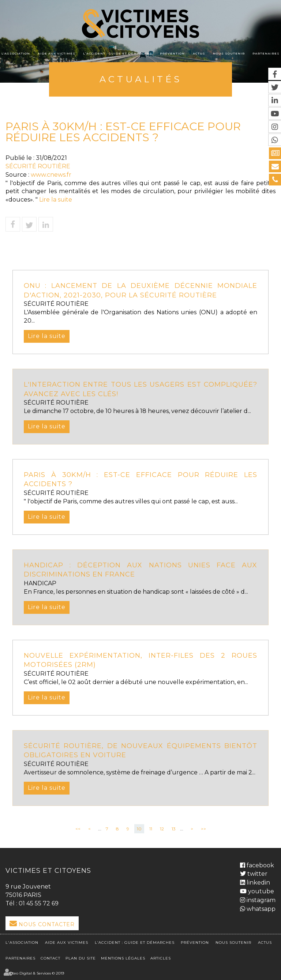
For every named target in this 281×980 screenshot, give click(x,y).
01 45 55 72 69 (39, 903)
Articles (161, 958)
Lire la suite (56, 200)
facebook (260, 865)
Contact (50, 958)
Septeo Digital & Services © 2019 (35, 973)
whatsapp (260, 909)
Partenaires (266, 53)
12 (162, 829)
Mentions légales (123, 958)
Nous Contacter (47, 924)
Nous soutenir (229, 53)
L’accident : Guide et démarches (118, 53)
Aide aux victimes (57, 53)
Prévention (172, 53)
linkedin (258, 883)
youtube (260, 891)
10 (139, 829)
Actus (199, 53)
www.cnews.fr (51, 175)
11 (151, 829)
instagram (260, 900)
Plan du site (81, 958)
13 (174, 829)
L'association (16, 53)
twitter (257, 874)
